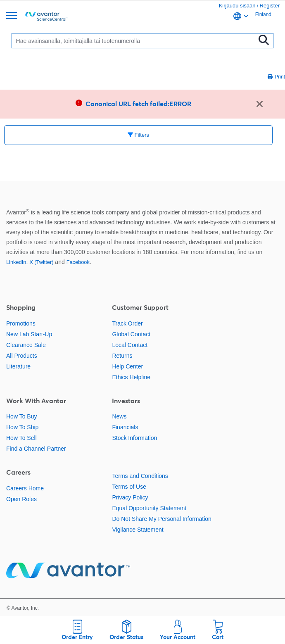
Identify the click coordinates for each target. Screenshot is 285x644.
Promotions (21, 323)
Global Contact (131, 334)
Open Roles (21, 499)
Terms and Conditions (140, 476)
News (119, 416)
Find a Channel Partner (36, 449)
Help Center (127, 366)
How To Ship (22, 427)
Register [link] (270, 6)
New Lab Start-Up (29, 334)
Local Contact (130, 345)
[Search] (135, 41)
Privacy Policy (130, 497)
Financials (125, 427)
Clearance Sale (26, 345)
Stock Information (134, 438)
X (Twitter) (41, 262)
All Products (22, 356)
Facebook (78, 262)
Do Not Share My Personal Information (161, 519)
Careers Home (25, 488)
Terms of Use (129, 487)
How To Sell (21, 438)
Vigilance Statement (138, 530)
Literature (18, 366)
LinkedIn (16, 262)
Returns (122, 356)
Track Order (127, 323)
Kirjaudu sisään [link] (237, 6)
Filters (138, 135)
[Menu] (12, 16)
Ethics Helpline (131, 377)
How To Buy (21, 416)
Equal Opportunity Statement (149, 508)
